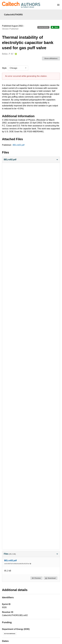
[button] (31, 160)
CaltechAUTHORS (13, 15)
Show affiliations (51, 58)
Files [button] (31, 554)
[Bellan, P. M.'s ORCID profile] (16, 54)
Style (4, 68)
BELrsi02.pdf (19, 145)
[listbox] (18, 68)
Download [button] (50, 578)
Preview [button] (36, 578)
